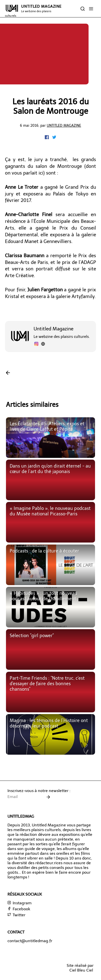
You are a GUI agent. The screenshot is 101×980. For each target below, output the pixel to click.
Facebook (19, 909)
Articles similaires (32, 405)
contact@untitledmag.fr (30, 941)
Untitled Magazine (64, 125)
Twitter (16, 915)
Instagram (20, 903)
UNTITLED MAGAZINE (33, 11)
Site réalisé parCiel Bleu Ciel (80, 968)
